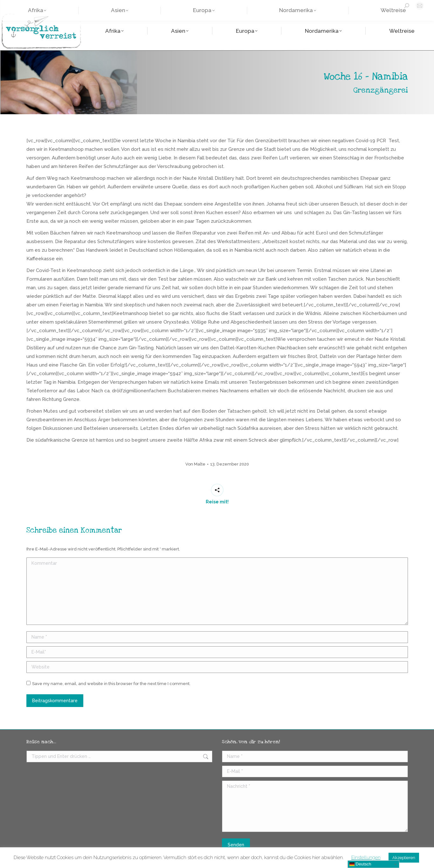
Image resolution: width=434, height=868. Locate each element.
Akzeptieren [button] (404, 858)
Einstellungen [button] (366, 857)
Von (195, 464)
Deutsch (360, 864)
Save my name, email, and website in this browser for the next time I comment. (111, 684)
